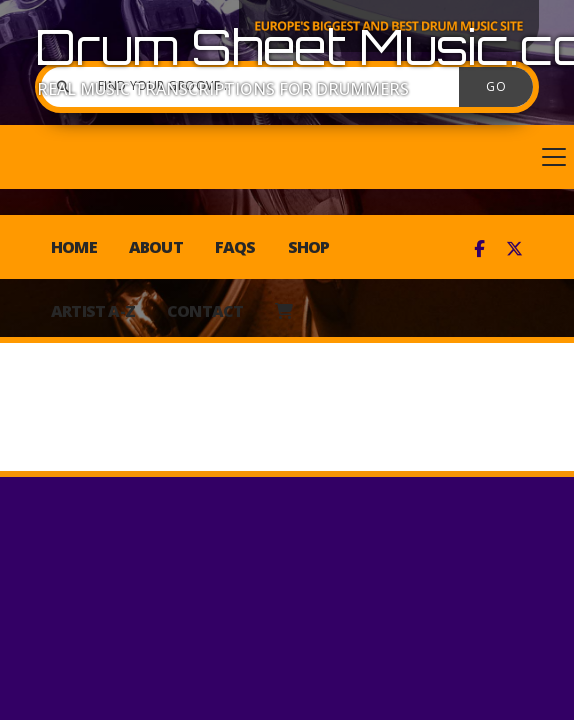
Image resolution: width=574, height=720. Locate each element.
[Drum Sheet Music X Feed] (514, 249)
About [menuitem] (156, 247)
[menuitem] (283, 311)
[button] (287, 157)
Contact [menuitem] (205, 311)
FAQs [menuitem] (235, 247)
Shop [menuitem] (309, 247)
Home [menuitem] (74, 247)
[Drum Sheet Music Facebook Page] (479, 249)
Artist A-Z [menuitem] (93, 311)
